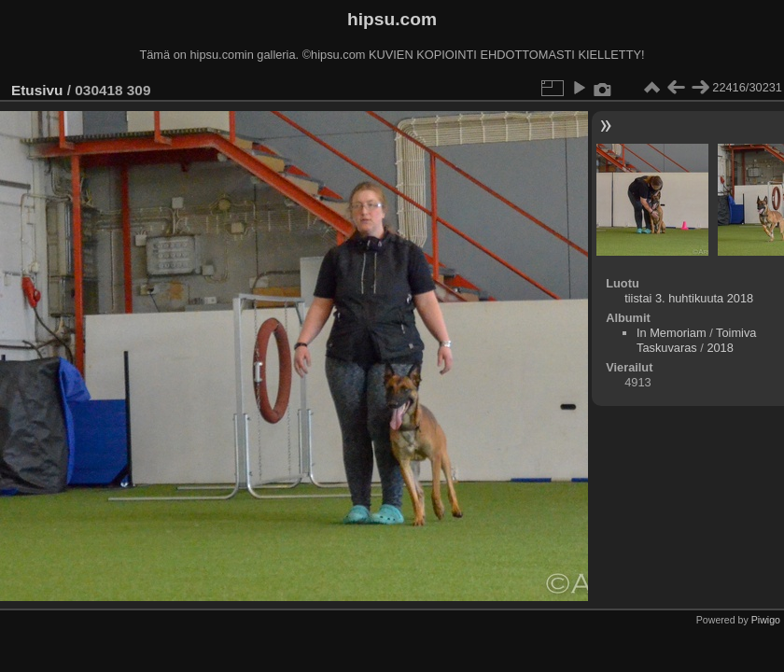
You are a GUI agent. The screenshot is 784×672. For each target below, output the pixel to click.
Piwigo (766, 620)
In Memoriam (672, 333)
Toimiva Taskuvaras (697, 340)
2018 (720, 348)
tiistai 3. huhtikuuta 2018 (689, 298)
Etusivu (37, 90)
